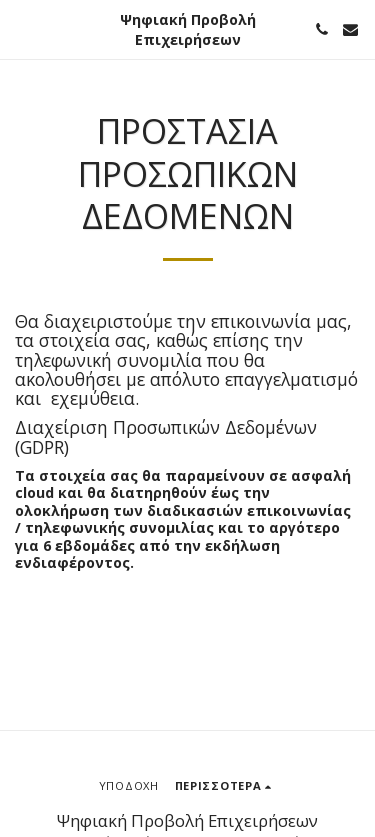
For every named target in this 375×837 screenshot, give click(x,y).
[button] (22, 28)
